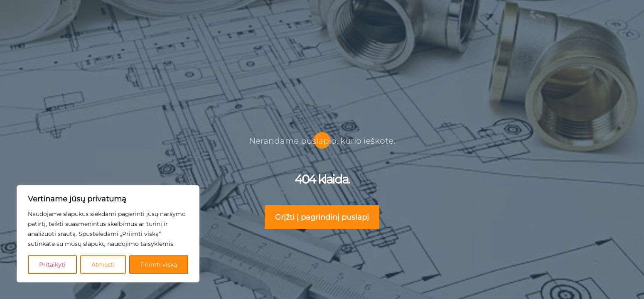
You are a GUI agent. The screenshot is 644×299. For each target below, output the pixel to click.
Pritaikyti (53, 264)
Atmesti (104, 264)
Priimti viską (159, 264)
